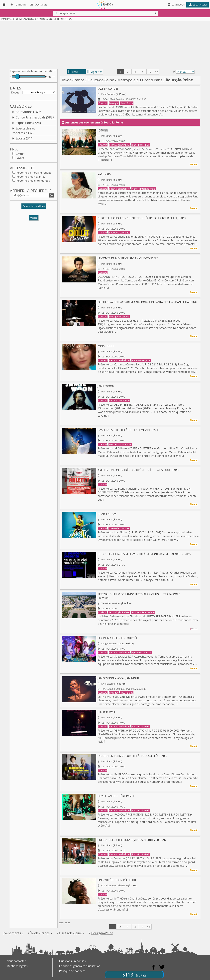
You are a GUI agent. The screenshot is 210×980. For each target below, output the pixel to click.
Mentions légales (17, 966)
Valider (34, 219)
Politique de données (72, 971)
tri (174, 72)
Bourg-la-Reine (102, 933)
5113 (134, 975)
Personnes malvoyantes (30, 177)
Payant (20, 158)
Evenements (12, 933)
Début (15, 93)
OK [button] (52, 196)
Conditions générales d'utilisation (80, 966)
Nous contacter (16, 961)
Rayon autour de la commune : (29, 71)
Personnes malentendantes (33, 181)
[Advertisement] (105, 44)
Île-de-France (73, 80)
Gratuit (20, 154)
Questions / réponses (72, 961)
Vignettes (94, 72)
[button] (34, 208)
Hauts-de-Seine (101, 80)
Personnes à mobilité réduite (34, 173)
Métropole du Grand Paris (140, 80)
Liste (73, 72)
